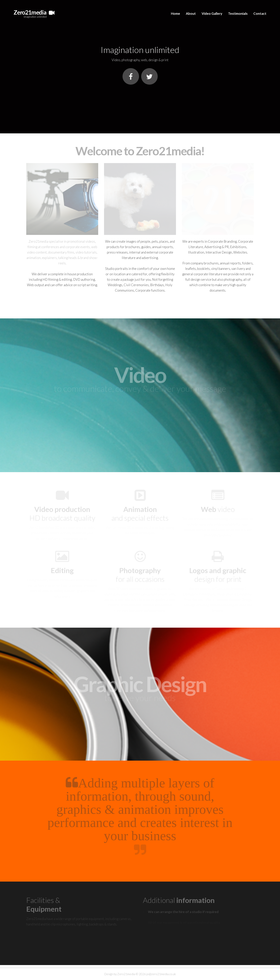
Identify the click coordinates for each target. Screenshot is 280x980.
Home (175, 13)
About (191, 13)
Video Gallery (212, 13)
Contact (260, 13)
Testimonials (238, 13)
